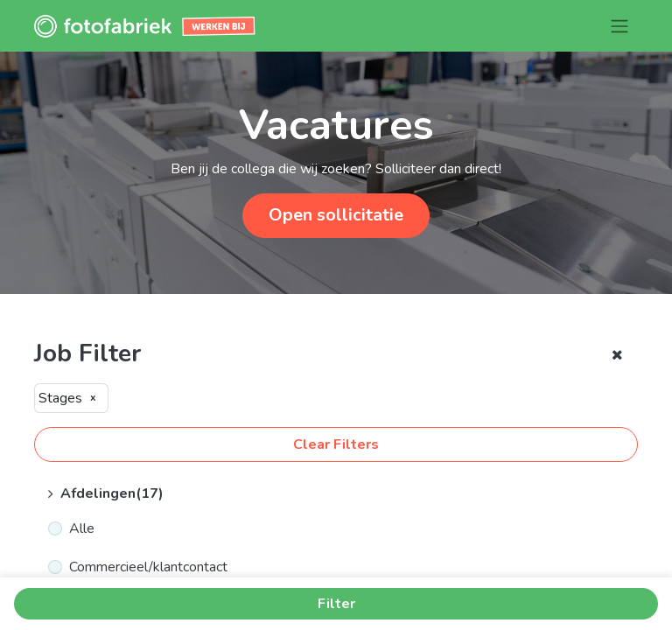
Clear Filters (336, 444)
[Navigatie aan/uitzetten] (619, 26)
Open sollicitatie (336, 215)
